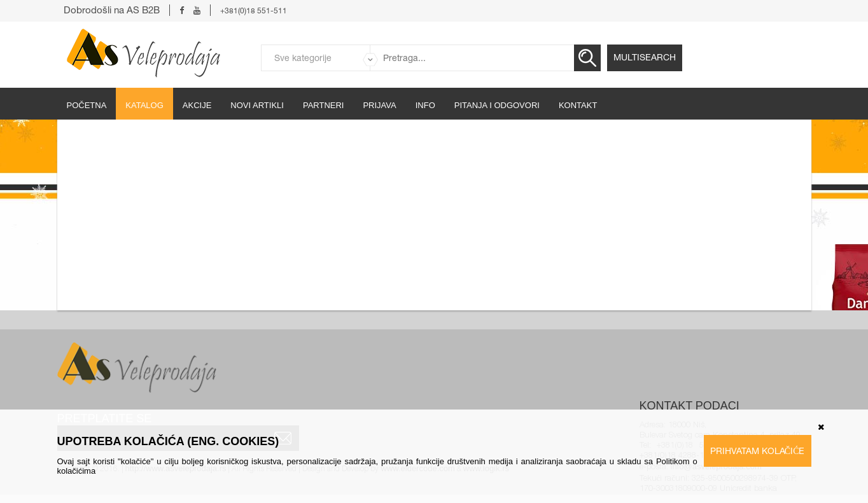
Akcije (197, 105)
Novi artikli (257, 105)
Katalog (144, 105)
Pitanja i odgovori (497, 105)
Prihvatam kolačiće (758, 451)
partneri (324, 105)
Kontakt (578, 105)
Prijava (379, 105)
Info (425, 105)
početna (87, 105)
